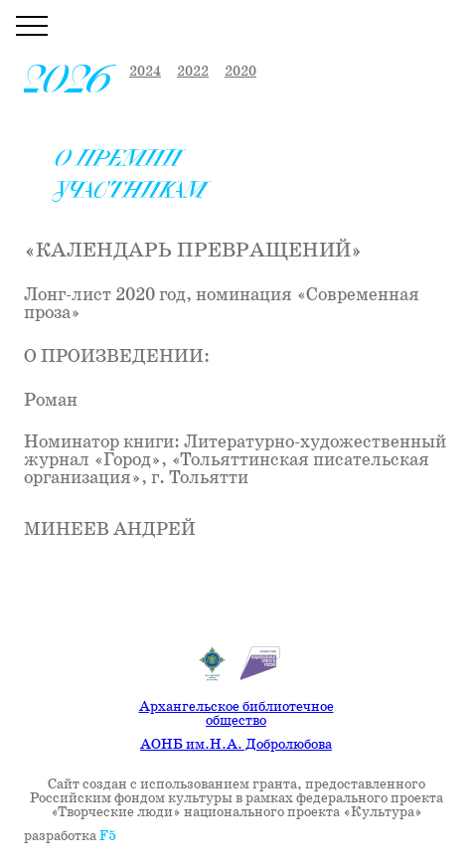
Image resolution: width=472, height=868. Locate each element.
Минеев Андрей (110, 530)
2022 (193, 72)
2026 (69, 80)
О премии (119, 159)
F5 (108, 836)
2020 (240, 72)
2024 (145, 72)
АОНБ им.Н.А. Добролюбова (236, 745)
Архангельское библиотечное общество (236, 714)
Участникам (131, 190)
